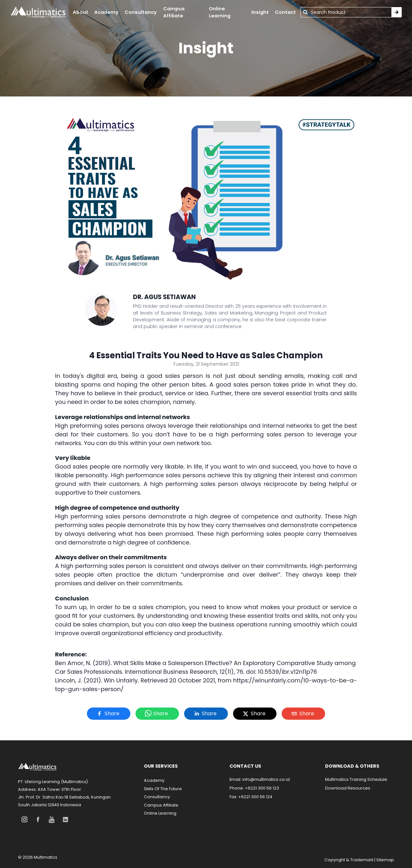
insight (260, 12)
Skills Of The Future (163, 789)
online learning (220, 12)
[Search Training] (397, 12)
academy (106, 12)
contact (285, 12)
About (80, 12)
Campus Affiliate (161, 805)
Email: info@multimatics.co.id (260, 779)
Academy (154, 780)
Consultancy (141, 12)
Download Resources (348, 788)
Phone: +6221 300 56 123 (254, 788)
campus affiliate (174, 12)
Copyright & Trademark (349, 860)
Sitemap (385, 860)
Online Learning (160, 813)
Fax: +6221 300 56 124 (251, 797)
